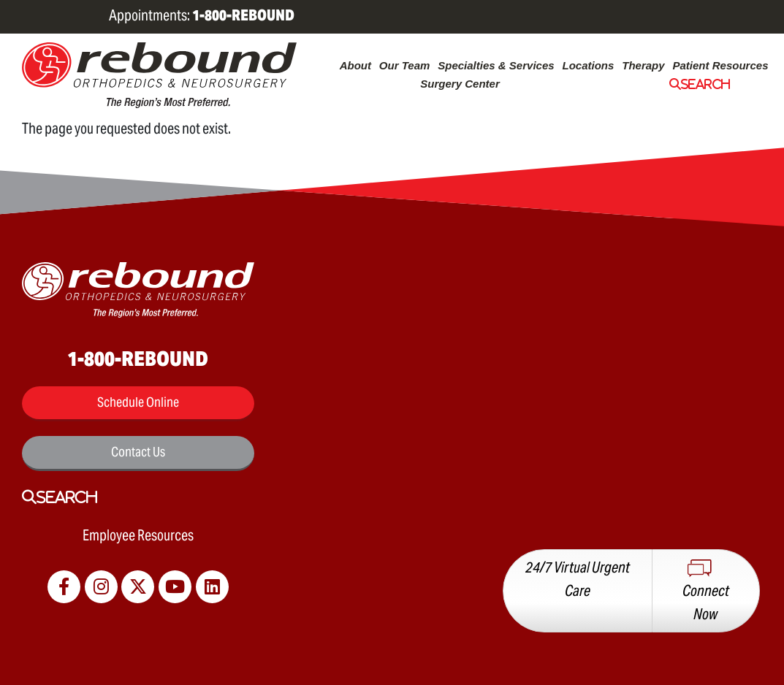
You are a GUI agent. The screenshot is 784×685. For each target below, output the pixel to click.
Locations (588, 65)
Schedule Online (138, 402)
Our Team (405, 65)
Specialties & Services (496, 65)
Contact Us (138, 452)
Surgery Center (460, 84)
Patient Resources (720, 65)
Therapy (643, 65)
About (355, 65)
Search (705, 84)
